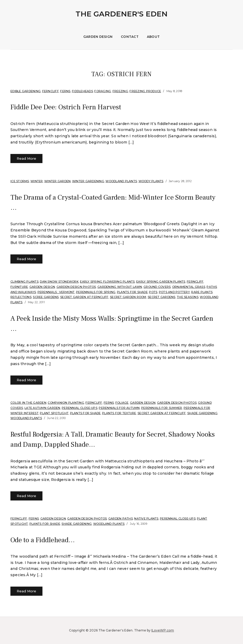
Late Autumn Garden (42, 408)
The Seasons (188, 297)
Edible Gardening (26, 91)
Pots (153, 292)
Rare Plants (202, 292)
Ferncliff (51, 91)
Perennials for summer (162, 408)
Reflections (21, 297)
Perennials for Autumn (119, 408)
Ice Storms (20, 181)
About (153, 37)
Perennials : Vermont (56, 292)
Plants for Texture (119, 413)
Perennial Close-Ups (80, 408)
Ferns (65, 91)
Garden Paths (121, 518)
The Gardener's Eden (121, 14)
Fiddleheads (82, 91)
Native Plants (146, 518)
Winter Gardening (88, 181)
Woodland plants (121, 181)
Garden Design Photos (76, 287)
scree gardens (46, 297)
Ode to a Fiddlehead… (44, 540)
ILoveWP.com (163, 630)
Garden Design (98, 37)
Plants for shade (132, 292)
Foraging (103, 91)
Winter (37, 181)
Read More (26, 158)
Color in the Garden (28, 403)
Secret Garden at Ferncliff (84, 297)
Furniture (19, 287)
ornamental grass (189, 287)
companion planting (66, 403)
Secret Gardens (162, 297)
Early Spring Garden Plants (161, 282)
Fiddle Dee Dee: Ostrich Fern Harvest (70, 107)
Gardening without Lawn (120, 287)
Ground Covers (157, 287)
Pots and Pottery (174, 292)
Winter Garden (57, 181)
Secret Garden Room (128, 297)
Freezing (120, 91)
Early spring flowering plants (107, 282)
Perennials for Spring (96, 292)
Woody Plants (151, 181)
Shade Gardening (202, 413)
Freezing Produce (145, 91)
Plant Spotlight (54, 413)
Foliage (122, 403)
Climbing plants (24, 282)
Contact (130, 37)
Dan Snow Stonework (59, 282)
